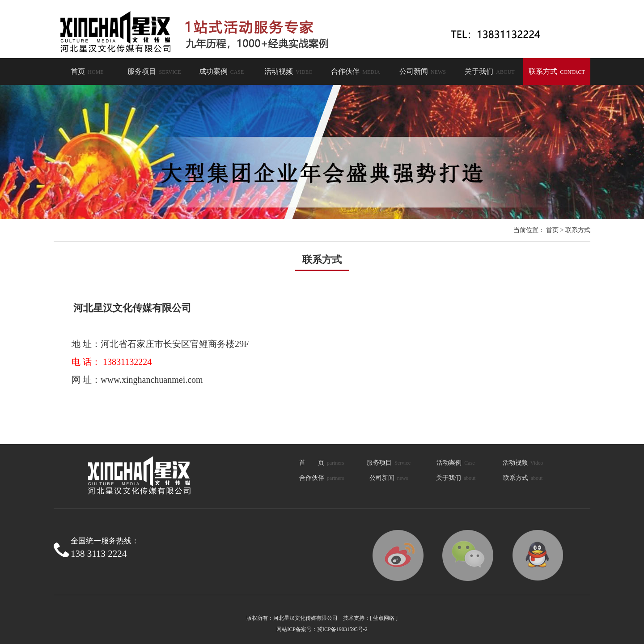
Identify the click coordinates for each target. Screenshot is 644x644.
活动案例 (455, 463)
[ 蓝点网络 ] (384, 618)
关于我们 (489, 71)
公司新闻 (423, 71)
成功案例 (222, 71)
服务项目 (154, 71)
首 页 (322, 463)
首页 (87, 71)
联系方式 (557, 71)
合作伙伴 (355, 71)
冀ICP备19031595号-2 (342, 629)
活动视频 (288, 71)
